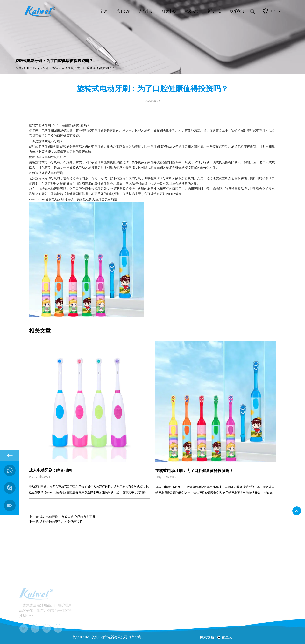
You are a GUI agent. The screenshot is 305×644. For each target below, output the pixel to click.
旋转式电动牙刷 (40, 125)
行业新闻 (44, 68)
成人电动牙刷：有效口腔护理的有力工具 (67, 517)
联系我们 (237, 11)
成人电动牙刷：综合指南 (50, 470)
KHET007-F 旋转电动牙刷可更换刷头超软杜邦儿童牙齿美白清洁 (73, 199)
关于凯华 (123, 11)
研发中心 (169, 11)
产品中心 (146, 11)
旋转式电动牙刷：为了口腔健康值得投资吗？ (194, 471)
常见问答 (192, 11)
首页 (104, 11)
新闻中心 (214, 11)
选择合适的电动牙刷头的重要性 (61, 522)
